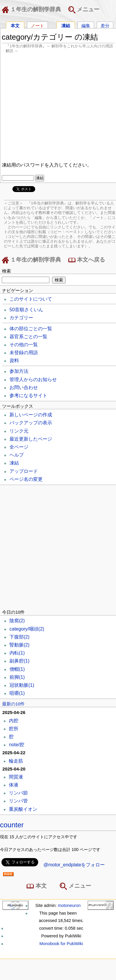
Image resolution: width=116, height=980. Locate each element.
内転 (17, 653)
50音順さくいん (26, 310)
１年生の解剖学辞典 (33, 10)
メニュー (84, 10)
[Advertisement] (55, 107)
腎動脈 (20, 645)
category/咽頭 (27, 629)
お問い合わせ (24, 387)
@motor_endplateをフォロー (74, 865)
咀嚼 (17, 693)
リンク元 (19, 431)
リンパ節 (18, 793)
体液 (14, 785)
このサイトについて (31, 299)
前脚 (17, 677)
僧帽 (17, 669)
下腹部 (20, 637)
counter (12, 825)
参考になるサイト (28, 395)
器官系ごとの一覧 (28, 337)
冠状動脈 (22, 685)
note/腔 (17, 745)
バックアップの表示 (31, 423)
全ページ (19, 447)
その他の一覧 (24, 345)
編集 (86, 25)
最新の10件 (13, 704)
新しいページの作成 (31, 415)
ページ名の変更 (26, 479)
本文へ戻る (87, 260)
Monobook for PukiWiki (61, 944)
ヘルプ (17, 455)
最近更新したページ (31, 439)
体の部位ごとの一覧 (31, 329)
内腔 (14, 721)
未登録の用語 (24, 353)
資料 (14, 361)
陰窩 (17, 621)
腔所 (14, 729)
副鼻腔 (20, 661)
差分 (105, 25)
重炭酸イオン (23, 809)
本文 (15, 25)
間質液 (16, 777)
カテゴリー (21, 318)
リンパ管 (18, 801)
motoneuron (69, 905)
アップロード (24, 471)
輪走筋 (16, 761)
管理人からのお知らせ (33, 379)
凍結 (66, 25)
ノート (37, 25)
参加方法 (19, 371)
